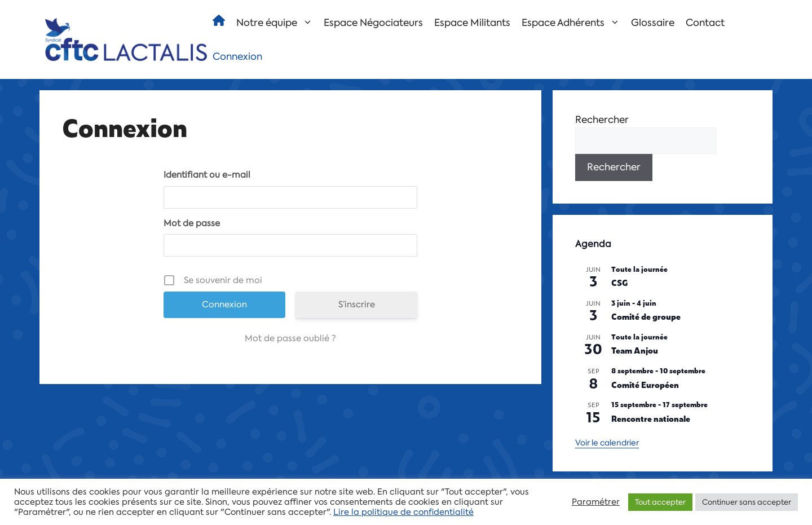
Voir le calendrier (607, 443)
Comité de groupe (646, 316)
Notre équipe (277, 23)
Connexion (237, 56)
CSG (620, 282)
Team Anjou (635, 350)
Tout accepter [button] (660, 502)
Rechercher (602, 120)
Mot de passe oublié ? (290, 338)
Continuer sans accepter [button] (747, 502)
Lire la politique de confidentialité (403, 512)
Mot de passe (192, 223)
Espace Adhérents (573, 23)
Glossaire (653, 23)
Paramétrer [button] (596, 502)
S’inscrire (357, 305)
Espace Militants (472, 23)
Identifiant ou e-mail (207, 175)
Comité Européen (645, 384)
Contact (705, 23)
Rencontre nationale (651, 418)
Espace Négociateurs (373, 23)
